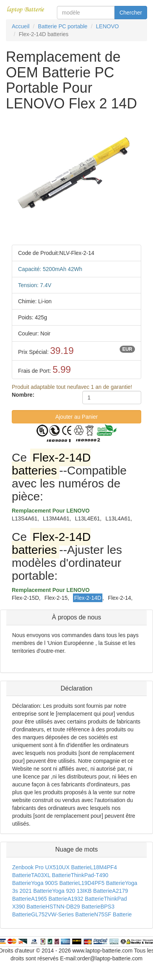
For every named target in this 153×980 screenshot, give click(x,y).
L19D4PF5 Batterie (101, 883)
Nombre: (23, 395)
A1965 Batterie (49, 899)
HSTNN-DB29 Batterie (73, 907)
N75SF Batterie (113, 914)
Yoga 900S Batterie (55, 883)
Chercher (131, 13)
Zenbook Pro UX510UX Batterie (51, 867)
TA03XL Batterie (51, 875)
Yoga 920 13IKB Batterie (82, 891)
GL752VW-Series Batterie (63, 914)
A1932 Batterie (86, 899)
